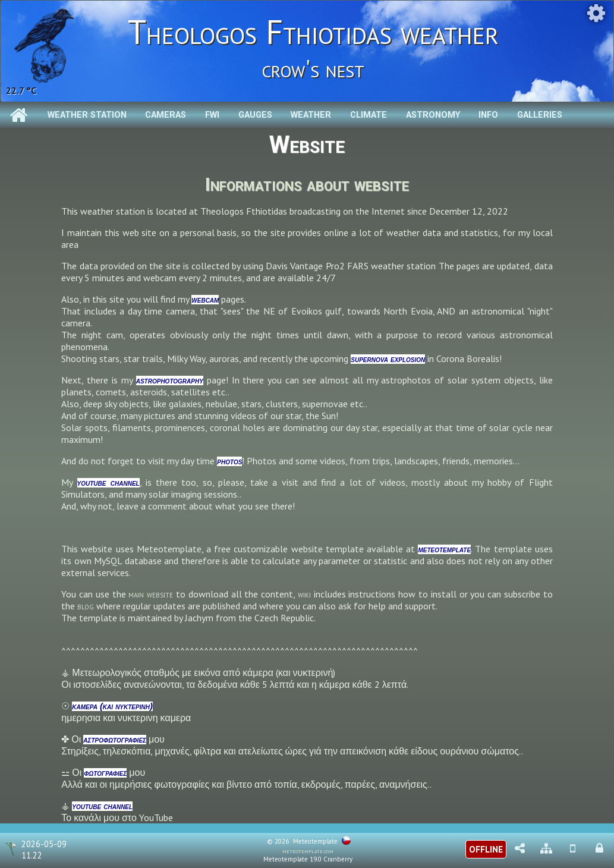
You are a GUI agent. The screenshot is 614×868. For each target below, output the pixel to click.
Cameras (166, 115)
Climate (369, 115)
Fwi (212, 115)
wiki (304, 594)
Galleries (540, 115)
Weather (311, 115)
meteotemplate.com (308, 851)
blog (86, 606)
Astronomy (433, 115)
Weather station (87, 115)
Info (488, 115)
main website (151, 594)
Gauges (255, 115)
